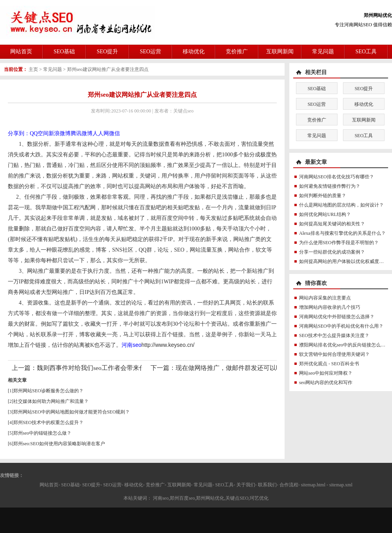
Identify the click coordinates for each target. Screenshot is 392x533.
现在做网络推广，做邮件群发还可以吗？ (232, 368)
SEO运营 (151, 52)
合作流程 (289, 485)
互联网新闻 (280, 52)
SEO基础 (64, 52)
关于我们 (246, 485)
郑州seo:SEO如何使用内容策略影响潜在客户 (59, 444)
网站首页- (50, 485)
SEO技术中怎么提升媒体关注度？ (334, 335)
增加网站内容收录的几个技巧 (330, 307)
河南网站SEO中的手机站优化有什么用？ (341, 326)
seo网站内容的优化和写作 (326, 383)
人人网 (101, 133)
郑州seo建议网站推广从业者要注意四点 (108, 69)
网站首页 (21, 52)
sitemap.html (313, 485)
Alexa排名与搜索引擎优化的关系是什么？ (342, 233)
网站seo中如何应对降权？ (326, 373)
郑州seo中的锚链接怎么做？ (42, 433)
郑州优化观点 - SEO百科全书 (329, 364)
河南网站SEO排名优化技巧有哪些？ (337, 177)
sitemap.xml (341, 485)
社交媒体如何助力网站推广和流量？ (51, 401)
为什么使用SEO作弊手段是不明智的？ (339, 243)
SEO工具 (366, 52)
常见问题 (323, 52)
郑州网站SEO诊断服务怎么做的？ (48, 391)
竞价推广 (237, 52)
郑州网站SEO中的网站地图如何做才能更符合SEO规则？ (72, 412)
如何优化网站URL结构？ (325, 214)
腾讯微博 (82, 133)
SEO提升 (107, 52)
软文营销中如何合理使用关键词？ (334, 354)
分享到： (19, 133)
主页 (33, 69)
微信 (114, 133)
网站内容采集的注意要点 (325, 298)
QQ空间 (39, 133)
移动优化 (194, 52)
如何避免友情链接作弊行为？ (330, 186)
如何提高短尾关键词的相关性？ (332, 224)
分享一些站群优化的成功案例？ (332, 252)
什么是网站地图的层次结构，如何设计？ (341, 205)
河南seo (132, 345)
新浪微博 (60, 133)
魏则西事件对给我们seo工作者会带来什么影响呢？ (107, 368)
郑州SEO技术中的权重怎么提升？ (48, 422)
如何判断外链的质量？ (323, 196)
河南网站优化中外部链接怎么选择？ (337, 317)
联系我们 (267, 485)
